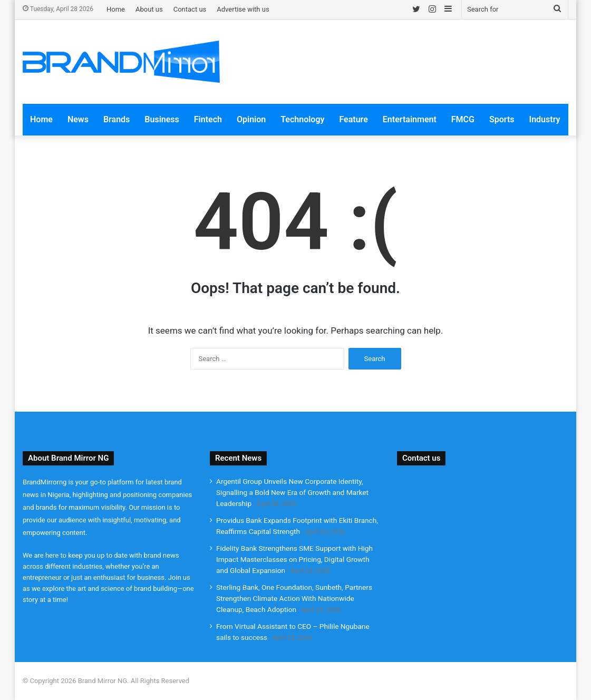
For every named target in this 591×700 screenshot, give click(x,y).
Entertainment (410, 119)
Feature (353, 119)
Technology (302, 119)
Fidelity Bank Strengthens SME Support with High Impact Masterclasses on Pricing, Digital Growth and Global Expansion (294, 559)
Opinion (251, 119)
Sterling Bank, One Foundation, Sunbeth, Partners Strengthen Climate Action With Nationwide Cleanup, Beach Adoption (294, 598)
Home (116, 9)
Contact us (190, 9)
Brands (117, 119)
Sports (502, 119)
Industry (545, 119)
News (78, 119)
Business (162, 119)
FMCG (463, 119)
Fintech (208, 119)
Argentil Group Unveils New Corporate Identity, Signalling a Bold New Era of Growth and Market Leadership (292, 492)
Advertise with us (243, 9)
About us (149, 9)
